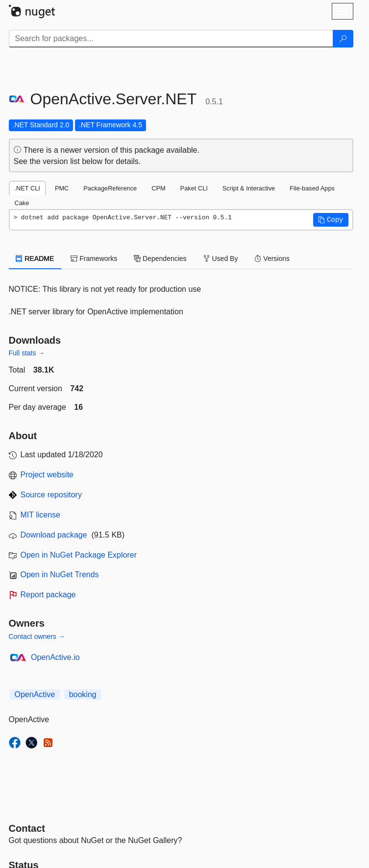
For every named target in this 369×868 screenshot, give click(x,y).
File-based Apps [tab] (312, 188)
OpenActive (35, 694)
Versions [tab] (272, 258)
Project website (47, 475)
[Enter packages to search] (171, 39)
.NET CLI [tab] (27, 188)
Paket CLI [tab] (194, 188)
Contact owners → (37, 636)
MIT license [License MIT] (41, 515)
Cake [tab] (22, 203)
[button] (331, 220)
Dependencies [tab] (160, 258)
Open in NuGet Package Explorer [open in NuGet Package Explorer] (79, 555)
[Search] (343, 39)
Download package (54, 535)
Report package (48, 595)
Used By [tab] (221, 258)
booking (83, 694)
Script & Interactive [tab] (249, 188)
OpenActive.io (55, 657)
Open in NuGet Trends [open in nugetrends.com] (60, 575)
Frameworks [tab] (94, 258)
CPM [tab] (158, 188)
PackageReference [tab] (110, 188)
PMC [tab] (62, 188)
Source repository (51, 495)
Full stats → (27, 353)
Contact (27, 828)
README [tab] (35, 258)
